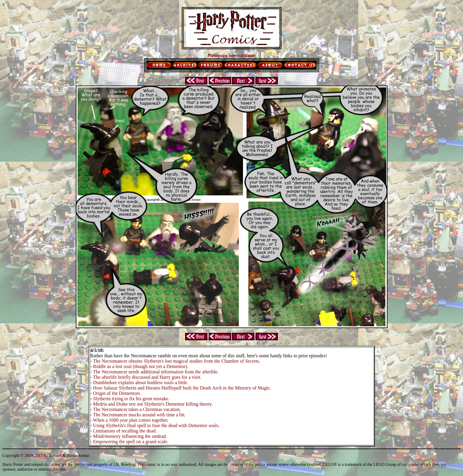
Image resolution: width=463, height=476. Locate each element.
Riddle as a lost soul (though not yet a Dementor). (141, 366)
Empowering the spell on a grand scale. (131, 442)
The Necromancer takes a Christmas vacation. (137, 409)
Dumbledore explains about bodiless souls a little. (141, 382)
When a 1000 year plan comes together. (131, 420)
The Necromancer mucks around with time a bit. (139, 415)
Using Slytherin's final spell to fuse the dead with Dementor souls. (156, 425)
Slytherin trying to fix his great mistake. (131, 399)
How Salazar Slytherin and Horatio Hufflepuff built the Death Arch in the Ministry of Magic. (182, 388)
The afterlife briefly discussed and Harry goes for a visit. (147, 377)
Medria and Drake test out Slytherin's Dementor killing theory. (153, 404)
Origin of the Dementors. (117, 393)
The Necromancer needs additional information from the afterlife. (156, 372)
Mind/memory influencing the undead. (130, 436)
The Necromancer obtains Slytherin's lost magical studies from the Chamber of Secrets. (177, 361)
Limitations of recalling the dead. (125, 431)
